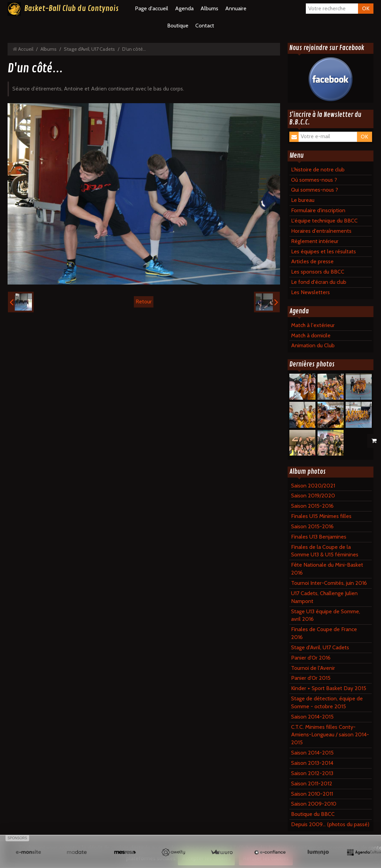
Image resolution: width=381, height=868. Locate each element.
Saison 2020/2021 (313, 486)
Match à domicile (311, 335)
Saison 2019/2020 (313, 496)
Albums (209, 8)
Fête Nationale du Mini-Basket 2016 (327, 569)
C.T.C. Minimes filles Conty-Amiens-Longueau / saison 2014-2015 (330, 735)
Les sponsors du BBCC (318, 272)
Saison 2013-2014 (312, 763)
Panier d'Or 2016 (311, 658)
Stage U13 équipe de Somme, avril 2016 (326, 615)
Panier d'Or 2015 (311, 678)
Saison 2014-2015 (312, 717)
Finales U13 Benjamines (319, 537)
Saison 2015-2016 (312, 506)
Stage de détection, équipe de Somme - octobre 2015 (327, 702)
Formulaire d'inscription (318, 210)
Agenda (184, 8)
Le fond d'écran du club (319, 282)
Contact (205, 26)
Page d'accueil (152, 8)
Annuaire (236, 8)
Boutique (178, 26)
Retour (144, 302)
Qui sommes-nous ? (315, 190)
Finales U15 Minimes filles (321, 516)
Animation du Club (313, 345)
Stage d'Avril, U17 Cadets (89, 49)
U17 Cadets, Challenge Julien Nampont (324, 597)
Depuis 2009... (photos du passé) (330, 824)
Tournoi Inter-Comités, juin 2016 (329, 583)
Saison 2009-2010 (314, 804)
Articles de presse (312, 261)
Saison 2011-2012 (312, 783)
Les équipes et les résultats (324, 251)
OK (366, 8)
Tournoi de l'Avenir (313, 668)
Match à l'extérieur (313, 325)
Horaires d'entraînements (321, 231)
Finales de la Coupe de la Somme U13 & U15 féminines (325, 551)
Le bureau (303, 200)
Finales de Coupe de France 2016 (324, 633)
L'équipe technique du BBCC (324, 221)
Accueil (26, 49)
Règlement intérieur (315, 241)
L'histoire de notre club (318, 170)
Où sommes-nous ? (314, 180)
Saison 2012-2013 (312, 773)
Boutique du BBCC (313, 814)
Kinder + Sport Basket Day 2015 (329, 688)
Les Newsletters (310, 292)
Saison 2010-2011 (312, 794)
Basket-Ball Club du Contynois (71, 9)
